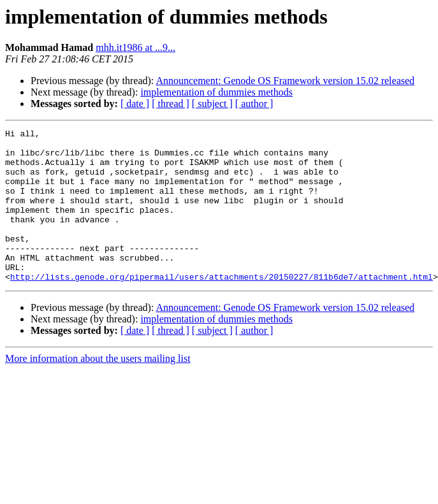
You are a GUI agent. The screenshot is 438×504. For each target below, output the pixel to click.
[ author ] (254, 104)
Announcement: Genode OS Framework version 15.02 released (285, 81)
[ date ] (135, 104)
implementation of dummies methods (216, 92)
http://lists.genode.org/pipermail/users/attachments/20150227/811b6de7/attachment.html (222, 307)
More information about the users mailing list (98, 389)
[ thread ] (171, 104)
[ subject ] (212, 104)
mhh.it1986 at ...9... (135, 47)
